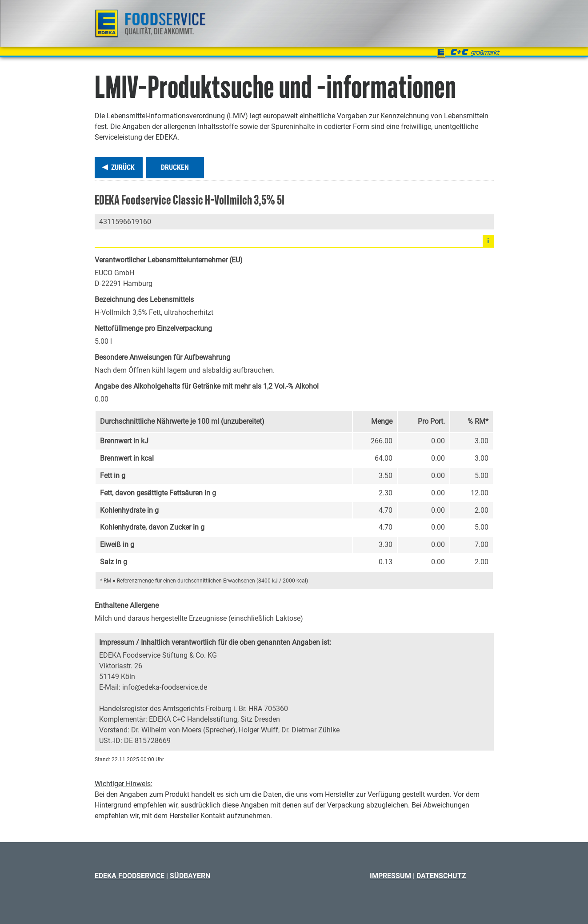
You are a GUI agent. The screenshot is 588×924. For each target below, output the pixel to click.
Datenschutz (441, 876)
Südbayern (190, 876)
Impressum (390, 876)
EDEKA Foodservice (130, 876)
